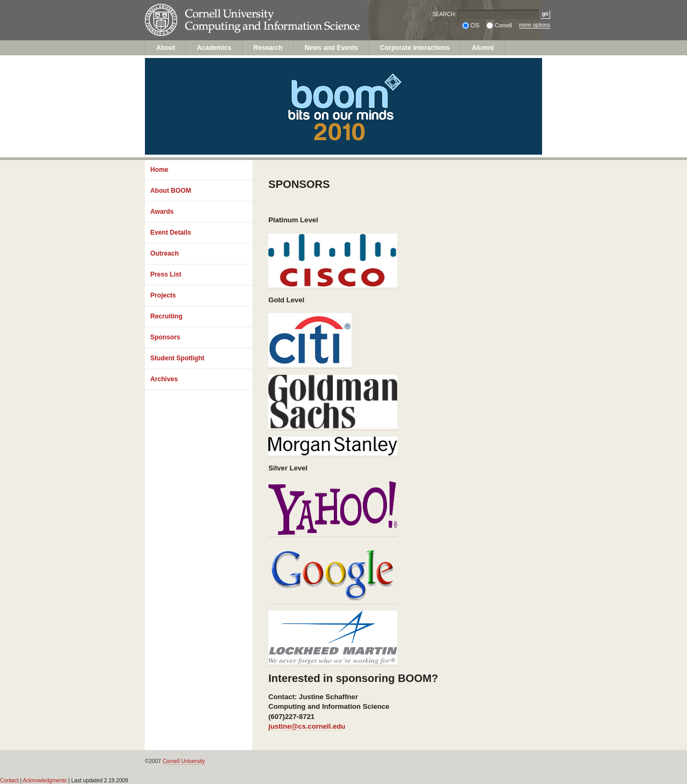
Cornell (503, 26)
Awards (162, 212)
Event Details (171, 233)
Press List (166, 274)
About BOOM (171, 191)
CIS (475, 26)
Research (268, 48)
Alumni (483, 48)
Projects (163, 295)
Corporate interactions (415, 48)
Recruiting (166, 316)
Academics (214, 48)
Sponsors (165, 337)
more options (535, 25)
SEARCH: (444, 14)
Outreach (165, 253)
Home (159, 170)
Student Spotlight (177, 358)
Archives (164, 379)
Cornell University (231, 10)
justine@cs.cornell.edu (307, 726)
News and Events (331, 48)
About (166, 48)
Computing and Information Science (231, 30)
